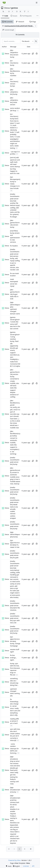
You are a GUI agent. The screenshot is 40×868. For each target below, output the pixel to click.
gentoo (15, 8)
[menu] (9, 866)
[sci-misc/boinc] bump (14, 63)
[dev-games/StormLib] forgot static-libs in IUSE (15, 294)
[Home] (4, 3)
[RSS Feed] (3, 11)
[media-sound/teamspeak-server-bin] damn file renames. (15, 605)
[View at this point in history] (36, 54)
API (33, 866)
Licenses (26, 866)
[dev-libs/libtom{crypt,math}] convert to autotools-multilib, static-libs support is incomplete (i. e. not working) (15, 443)
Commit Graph (8, 30)
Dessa (7, 8)
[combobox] (27, 41)
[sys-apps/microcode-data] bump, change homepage (15, 641)
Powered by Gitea (14, 860)
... (18, 110)
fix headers (14, 246)
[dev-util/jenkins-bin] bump (14, 92)
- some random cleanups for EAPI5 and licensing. (14, 748)
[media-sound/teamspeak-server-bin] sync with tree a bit (15, 618)
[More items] (37, 16)
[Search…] (36, 41)
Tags (33, 22)
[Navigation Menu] (37, 3)
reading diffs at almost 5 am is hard (14, 721)
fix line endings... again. (13, 658)
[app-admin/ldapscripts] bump (15, 534)
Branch (20, 22)
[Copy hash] (33, 54)
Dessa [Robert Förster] (7, 54)
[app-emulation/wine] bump (15, 790)
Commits (7, 22)
